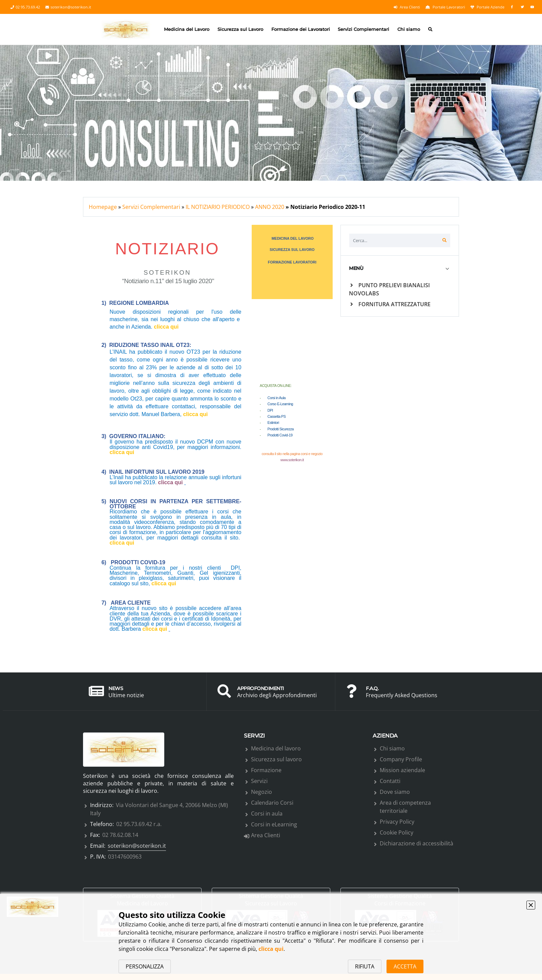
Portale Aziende (487, 7)
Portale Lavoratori (445, 7)
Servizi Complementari (363, 29)
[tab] (400, 268)
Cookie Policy (397, 832)
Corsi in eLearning (274, 824)
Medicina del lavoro (276, 748)
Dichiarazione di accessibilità (416, 843)
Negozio (262, 792)
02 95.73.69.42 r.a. (139, 824)
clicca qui (271, 949)
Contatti (390, 781)
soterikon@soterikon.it (68, 7)
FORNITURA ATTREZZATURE (390, 304)
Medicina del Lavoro (187, 29)
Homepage (103, 207)
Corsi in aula (267, 814)
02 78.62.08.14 (120, 835)
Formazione (266, 770)
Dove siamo (395, 792)
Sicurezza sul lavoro (276, 759)
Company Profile (401, 759)
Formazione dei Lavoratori (301, 29)
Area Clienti (407, 7)
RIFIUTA (365, 966)
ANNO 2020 (270, 207)
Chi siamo (409, 29)
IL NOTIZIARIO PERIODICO (218, 207)
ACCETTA (405, 966)
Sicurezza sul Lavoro (240, 29)
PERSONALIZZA (145, 966)
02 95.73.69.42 (25, 7)
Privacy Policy (397, 822)
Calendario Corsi (272, 803)
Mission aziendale (402, 770)
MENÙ (356, 268)
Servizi (259, 781)
